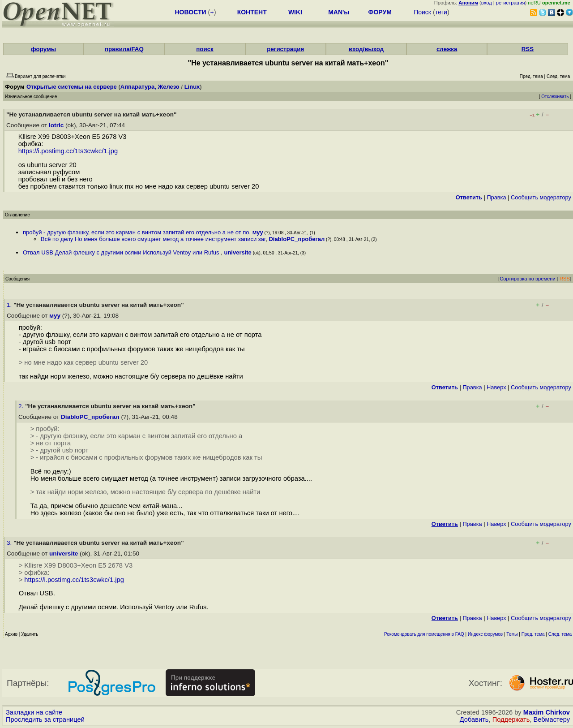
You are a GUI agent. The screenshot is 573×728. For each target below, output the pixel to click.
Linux (192, 87)
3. (10, 543)
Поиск (422, 12)
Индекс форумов (485, 634)
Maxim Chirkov (547, 712)
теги (441, 12)
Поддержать (511, 719)
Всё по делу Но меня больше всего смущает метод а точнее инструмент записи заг (153, 239)
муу (258, 232)
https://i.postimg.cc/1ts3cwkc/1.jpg (68, 151)
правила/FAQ (124, 49)
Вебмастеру (552, 719)
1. (10, 305)
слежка (447, 49)
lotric (56, 125)
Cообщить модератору (541, 197)
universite (237, 252)
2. (22, 406)
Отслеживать (555, 97)
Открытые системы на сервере (72, 87)
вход (487, 3)
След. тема (560, 634)
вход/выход (366, 49)
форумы (43, 49)
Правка (496, 197)
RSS (528, 49)
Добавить (474, 719)
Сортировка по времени (528, 279)
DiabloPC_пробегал (297, 239)
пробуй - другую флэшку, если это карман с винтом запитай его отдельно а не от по (136, 232)
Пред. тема (533, 634)
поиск (205, 49)
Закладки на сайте (34, 712)
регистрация (511, 3)
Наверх (496, 387)
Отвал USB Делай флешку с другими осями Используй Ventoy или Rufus (122, 252)
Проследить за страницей (45, 719)
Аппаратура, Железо (150, 87)
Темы (512, 634)
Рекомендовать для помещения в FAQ (424, 634)
